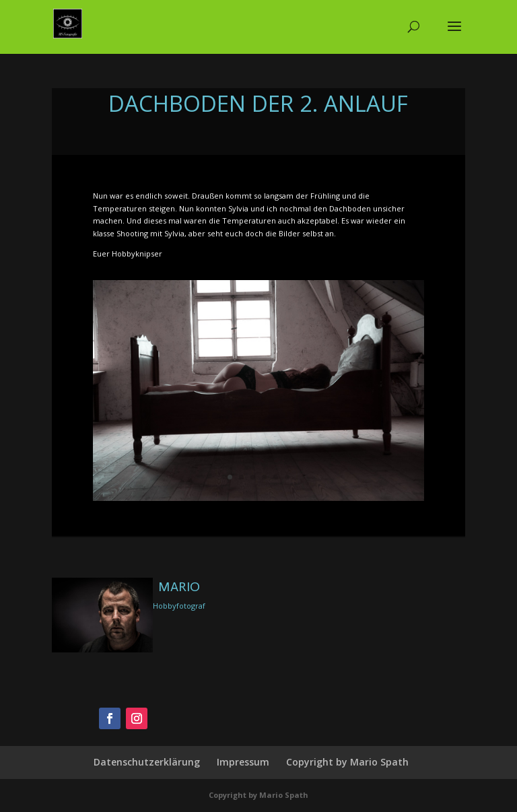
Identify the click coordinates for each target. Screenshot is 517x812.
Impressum (243, 762)
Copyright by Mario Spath (347, 762)
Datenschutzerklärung (147, 762)
